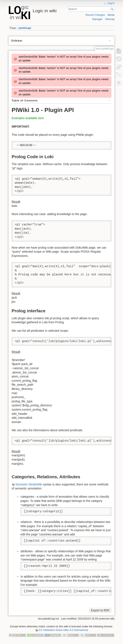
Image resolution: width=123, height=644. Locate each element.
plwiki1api (25, 28)
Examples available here (28, 118)
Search (113, 9)
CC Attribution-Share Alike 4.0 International (64, 630)
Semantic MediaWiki (29, 484)
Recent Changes (95, 15)
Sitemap (110, 19)
